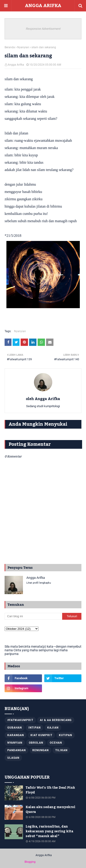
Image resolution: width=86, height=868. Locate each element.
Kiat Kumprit (41, 735)
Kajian (53, 728)
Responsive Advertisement (43, 29)
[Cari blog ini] (33, 616)
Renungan (40, 750)
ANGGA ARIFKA (43, 6)
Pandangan (17, 750)
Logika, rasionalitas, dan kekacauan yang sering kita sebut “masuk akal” (49, 832)
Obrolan (36, 743)
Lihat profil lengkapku (39, 583)
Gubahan (15, 728)
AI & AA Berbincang (56, 720)
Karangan (16, 735)
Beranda (10, 47)
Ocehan (56, 743)
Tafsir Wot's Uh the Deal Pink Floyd (50, 790)
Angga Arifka (16, 65)
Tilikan (61, 750)
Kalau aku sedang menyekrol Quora (50, 810)
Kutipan (65, 735)
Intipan (35, 728)
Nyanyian (23, 47)
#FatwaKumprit (20, 720)
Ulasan (13, 758)
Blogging (30, 862)
